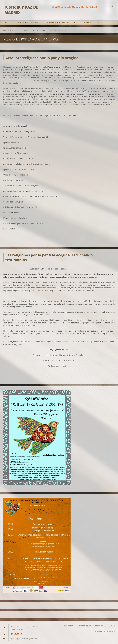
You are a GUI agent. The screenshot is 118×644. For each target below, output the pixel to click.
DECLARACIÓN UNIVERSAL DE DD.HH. (61, 22)
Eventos (88, 22)
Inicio (7, 22)
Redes (12, 30)
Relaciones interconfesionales (28, 30)
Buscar (112, 7)
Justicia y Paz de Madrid (28, 22)
